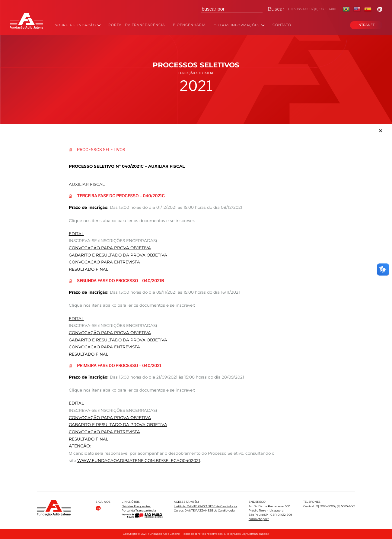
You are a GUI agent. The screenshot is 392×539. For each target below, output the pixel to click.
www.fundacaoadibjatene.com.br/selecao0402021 (139, 460)
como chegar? (259, 519)
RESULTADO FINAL (89, 269)
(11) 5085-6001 (325, 9)
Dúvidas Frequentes (136, 506)
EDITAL (76, 234)
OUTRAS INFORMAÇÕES (239, 25)
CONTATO (282, 25)
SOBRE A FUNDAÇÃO (78, 25)
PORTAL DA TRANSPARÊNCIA (137, 25)
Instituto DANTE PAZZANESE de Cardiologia (206, 506)
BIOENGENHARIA (189, 25)
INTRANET (366, 25)
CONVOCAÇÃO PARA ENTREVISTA (104, 262)
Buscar (276, 9)
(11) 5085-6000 (300, 9)
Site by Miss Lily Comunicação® (247, 534)
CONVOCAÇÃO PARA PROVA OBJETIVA (110, 248)
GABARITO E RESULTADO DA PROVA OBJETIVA (118, 255)
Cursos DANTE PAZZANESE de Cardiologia (204, 510)
